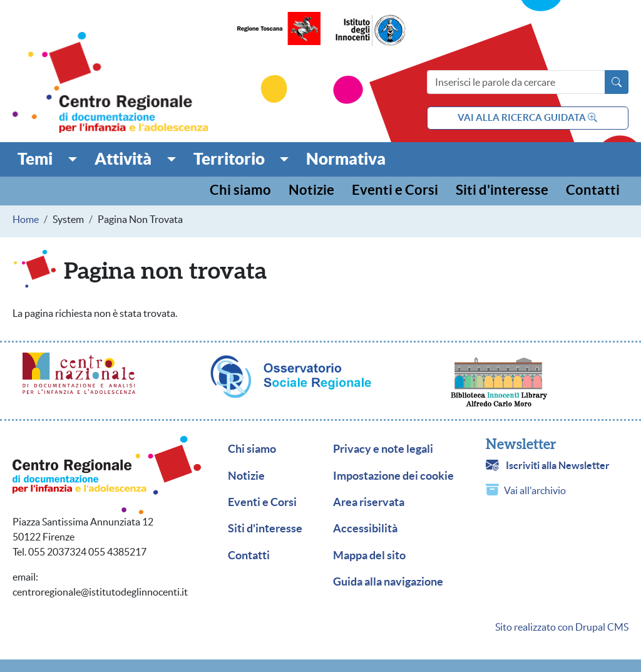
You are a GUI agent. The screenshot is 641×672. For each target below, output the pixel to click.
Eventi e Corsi (395, 191)
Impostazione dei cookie (393, 476)
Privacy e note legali (383, 449)
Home (26, 219)
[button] (47, 159)
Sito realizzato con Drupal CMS (562, 627)
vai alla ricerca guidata (527, 117)
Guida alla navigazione (388, 582)
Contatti (593, 191)
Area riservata (369, 502)
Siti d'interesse (502, 191)
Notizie (311, 191)
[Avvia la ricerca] (617, 82)
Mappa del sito (369, 556)
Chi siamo (240, 191)
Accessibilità (365, 529)
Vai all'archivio (535, 490)
